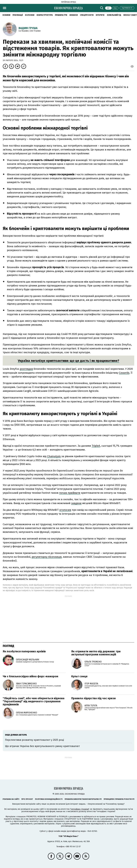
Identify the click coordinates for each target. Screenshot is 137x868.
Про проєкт (27, 799)
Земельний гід (114, 15)
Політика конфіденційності (49, 799)
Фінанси (74, 15)
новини (6, 15)
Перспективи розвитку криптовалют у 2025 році (34, 740)
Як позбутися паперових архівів (24, 651)
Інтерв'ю (100, 15)
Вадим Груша (28, 28)
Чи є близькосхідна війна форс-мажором (30, 676)
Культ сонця (79, 676)
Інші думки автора (16, 735)
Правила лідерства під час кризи (94, 698)
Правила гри (61, 15)
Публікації (18, 15)
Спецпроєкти (87, 15)
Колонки (30, 15)
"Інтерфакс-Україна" (80, 809)
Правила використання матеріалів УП (83, 799)
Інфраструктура (45, 15)
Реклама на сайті (11, 799)
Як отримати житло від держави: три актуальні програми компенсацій (96, 653)
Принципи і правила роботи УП (119, 799)
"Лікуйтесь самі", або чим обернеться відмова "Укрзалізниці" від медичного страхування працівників (34, 701)
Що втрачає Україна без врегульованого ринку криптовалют (42, 746)
